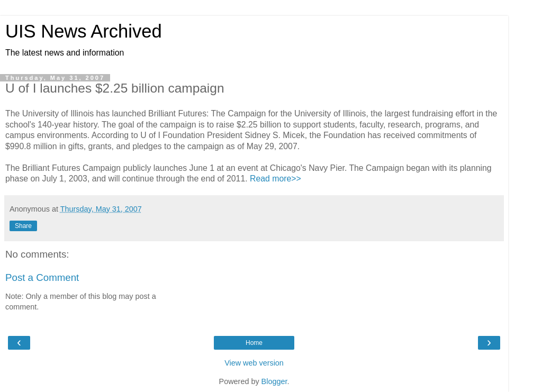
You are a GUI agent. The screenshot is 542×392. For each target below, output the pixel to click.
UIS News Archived (84, 31)
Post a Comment (42, 277)
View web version (254, 363)
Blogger (274, 381)
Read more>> (275, 179)
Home (254, 343)
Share (23, 226)
